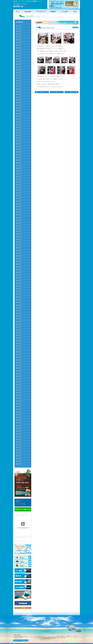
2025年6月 (20, 53)
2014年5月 (20, 417)
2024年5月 (20, 89)
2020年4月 (20, 223)
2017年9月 (20, 308)
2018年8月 (20, 278)
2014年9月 (20, 406)
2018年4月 (20, 289)
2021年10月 (20, 174)
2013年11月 (20, 434)
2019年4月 (20, 256)
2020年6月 (20, 218)
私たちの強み (41, 636)
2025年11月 (20, 40)
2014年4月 (20, 420)
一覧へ (57, 92)
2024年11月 (20, 73)
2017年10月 (20, 305)
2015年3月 (20, 390)
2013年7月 (20, 445)
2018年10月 (20, 272)
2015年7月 (20, 379)
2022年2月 (20, 163)
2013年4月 (20, 453)
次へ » (71, 92)
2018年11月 (20, 270)
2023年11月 (20, 105)
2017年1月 (20, 330)
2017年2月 (20, 327)
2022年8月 (20, 146)
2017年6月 (20, 316)
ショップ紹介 (57, 636)
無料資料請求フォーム (65, 638)
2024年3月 (20, 94)
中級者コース (69, 636)
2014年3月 (20, 423)
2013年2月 (20, 458)
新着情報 (45, 638)
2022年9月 (20, 144)
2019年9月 (20, 242)
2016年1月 (20, 363)
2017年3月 (20, 324)
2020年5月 (20, 220)
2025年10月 (20, 42)
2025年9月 (20, 45)
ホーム (36, 636)
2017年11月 (20, 302)
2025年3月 (20, 62)
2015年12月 (20, 365)
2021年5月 (20, 187)
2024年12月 (20, 70)
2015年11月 (20, 368)
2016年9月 (20, 341)
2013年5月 (20, 450)
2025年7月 (20, 51)
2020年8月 (20, 212)
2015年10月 (20, 371)
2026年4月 (20, 26)
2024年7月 (20, 83)
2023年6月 (20, 119)
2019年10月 (20, 239)
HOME (27, 16)
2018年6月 (20, 283)
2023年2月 (20, 130)
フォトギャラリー (38, 638)
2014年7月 (20, 412)
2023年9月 (20, 111)
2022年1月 (20, 166)
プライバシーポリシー (75, 638)
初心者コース (63, 636)
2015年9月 (20, 374)
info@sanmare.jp (22, 489)
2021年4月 (20, 190)
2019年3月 (20, 259)
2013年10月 (20, 437)
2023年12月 (20, 103)
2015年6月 (20, 382)
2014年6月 (20, 415)
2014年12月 (20, 398)
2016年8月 (20, 344)
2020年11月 (20, 204)
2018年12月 (20, 267)
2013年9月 (20, 439)
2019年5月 (20, 253)
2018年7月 (20, 281)
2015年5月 (20, 385)
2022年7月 (20, 149)
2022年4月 (20, 157)
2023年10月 (20, 108)
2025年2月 (20, 64)
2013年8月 (20, 442)
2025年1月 (20, 67)
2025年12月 (20, 37)
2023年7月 (20, 116)
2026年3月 (20, 29)
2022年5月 (20, 155)
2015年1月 (20, 396)
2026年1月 (20, 34)
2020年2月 (20, 229)
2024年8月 (20, 81)
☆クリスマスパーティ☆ (48, 28)
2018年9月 (20, 275)
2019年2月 (20, 261)
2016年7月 (20, 346)
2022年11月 (20, 138)
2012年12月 (20, 464)
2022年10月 (20, 141)
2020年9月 (20, 209)
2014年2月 (20, 426)
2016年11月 (20, 335)
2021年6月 (20, 185)
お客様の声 (54, 638)
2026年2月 (20, 31)
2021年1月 (20, 198)
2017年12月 (20, 300)
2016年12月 (20, 333)
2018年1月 (20, 297)
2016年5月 (20, 352)
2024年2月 (20, 97)
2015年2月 (20, 393)
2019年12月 (20, 234)
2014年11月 (20, 401)
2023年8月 (20, 114)
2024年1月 (20, 100)
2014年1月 (20, 428)
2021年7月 (20, 182)
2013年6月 (20, 447)
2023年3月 (20, 127)
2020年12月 (20, 201)
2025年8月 (20, 48)
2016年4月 (20, 354)
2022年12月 (20, 135)
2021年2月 (20, 196)
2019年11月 (20, 237)
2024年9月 (20, 78)
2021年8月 (20, 179)
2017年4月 (20, 322)
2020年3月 (20, 226)
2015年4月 (20, 387)
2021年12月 (20, 168)
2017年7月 (20, 313)
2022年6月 (20, 152)
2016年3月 (20, 357)
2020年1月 (20, 231)
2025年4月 (20, 59)
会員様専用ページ (33, 16)
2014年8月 (20, 409)
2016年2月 (20, 360)
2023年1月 (20, 133)
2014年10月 (20, 404)
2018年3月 (20, 291)
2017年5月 (20, 319)
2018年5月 (20, 286)
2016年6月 (20, 349)
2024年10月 (20, 75)
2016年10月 (20, 338)
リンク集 (82, 638)
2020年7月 (20, 215)
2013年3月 (20, 456)
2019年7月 (20, 248)
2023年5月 (20, 122)
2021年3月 (20, 193)
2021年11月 (20, 171)
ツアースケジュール (49, 636)
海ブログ (49, 638)
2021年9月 (20, 177)
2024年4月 (20, 92)
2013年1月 (20, 461)
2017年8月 (20, 311)
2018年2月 (20, 294)
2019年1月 (20, 264)
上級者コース (76, 636)
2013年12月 (20, 431)
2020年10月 (20, 207)
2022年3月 (20, 160)
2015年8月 (20, 376)
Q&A (59, 638)
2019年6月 (20, 250)
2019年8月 (20, 245)
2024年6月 (20, 86)
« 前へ (42, 92)
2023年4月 (20, 125)
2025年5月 (20, 56)
